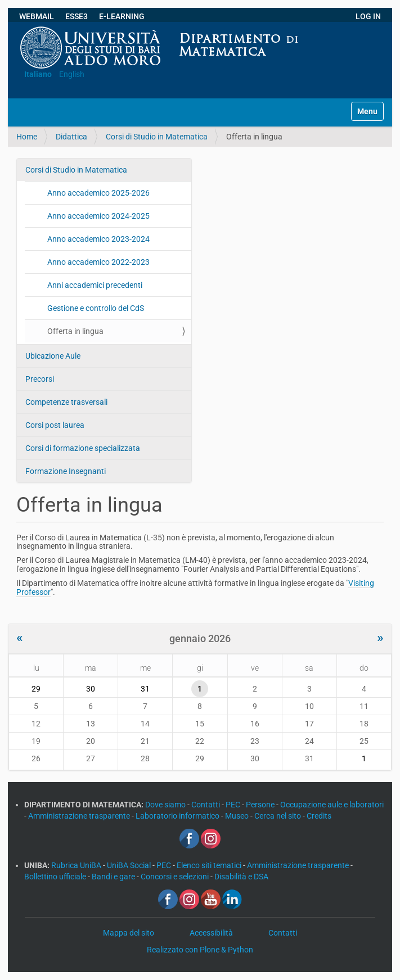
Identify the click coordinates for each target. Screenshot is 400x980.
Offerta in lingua (75, 331)
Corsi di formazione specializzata (83, 448)
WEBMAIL (37, 16)
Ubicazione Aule (53, 356)
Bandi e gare (114, 877)
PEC (234, 805)
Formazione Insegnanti (66, 471)
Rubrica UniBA (77, 865)
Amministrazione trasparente (80, 816)
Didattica (71, 137)
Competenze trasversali (66, 402)
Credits (319, 816)
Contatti (206, 805)
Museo (238, 816)
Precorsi (40, 379)
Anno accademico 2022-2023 (98, 262)
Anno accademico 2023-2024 (98, 239)
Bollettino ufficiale (56, 877)
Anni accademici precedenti (95, 285)
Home (27, 137)
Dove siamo (166, 805)
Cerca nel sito (278, 816)
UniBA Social (129, 865)
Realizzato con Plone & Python (200, 950)
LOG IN (368, 16)
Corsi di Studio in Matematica (157, 137)
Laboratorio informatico (178, 816)
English (72, 74)
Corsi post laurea (55, 425)
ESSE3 (77, 16)
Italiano (38, 74)
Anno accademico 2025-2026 (98, 193)
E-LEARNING (122, 16)
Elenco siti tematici (210, 865)
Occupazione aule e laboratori (332, 805)
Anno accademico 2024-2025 (98, 216)
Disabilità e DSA (241, 877)
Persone (261, 805)
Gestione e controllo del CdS (96, 308)
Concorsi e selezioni (176, 877)
